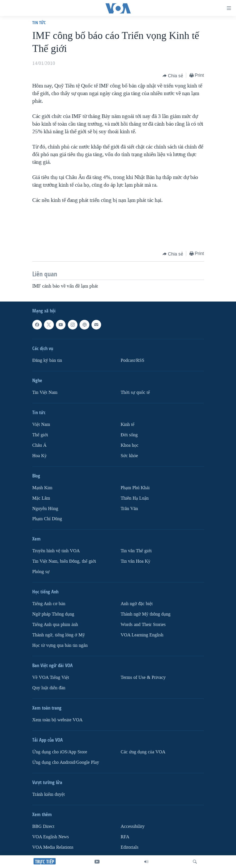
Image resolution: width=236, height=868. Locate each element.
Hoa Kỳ (40, 455)
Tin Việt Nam (45, 392)
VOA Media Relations (53, 847)
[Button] (173, 76)
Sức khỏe (129, 455)
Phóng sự (41, 572)
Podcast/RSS (132, 360)
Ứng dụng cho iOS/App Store (60, 752)
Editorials (130, 847)
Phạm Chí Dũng (47, 519)
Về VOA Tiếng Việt (51, 677)
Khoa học (130, 445)
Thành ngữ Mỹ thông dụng (146, 614)
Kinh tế (128, 424)
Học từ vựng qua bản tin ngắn (60, 645)
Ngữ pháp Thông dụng (53, 614)
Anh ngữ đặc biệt (137, 604)
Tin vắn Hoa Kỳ (136, 561)
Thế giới (40, 435)
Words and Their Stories (143, 625)
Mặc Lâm (41, 498)
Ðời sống (129, 435)
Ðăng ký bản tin (47, 360)
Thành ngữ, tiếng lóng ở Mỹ (59, 635)
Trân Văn (129, 508)
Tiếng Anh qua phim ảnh (55, 625)
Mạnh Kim (42, 488)
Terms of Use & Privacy (143, 677)
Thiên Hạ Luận (135, 498)
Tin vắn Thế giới (136, 551)
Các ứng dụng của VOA (143, 752)
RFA (125, 837)
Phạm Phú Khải (135, 488)
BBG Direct (43, 826)
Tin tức (39, 23)
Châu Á (39, 445)
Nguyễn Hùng (45, 508)
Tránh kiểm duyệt (49, 794)
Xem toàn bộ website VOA (57, 720)
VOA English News (51, 837)
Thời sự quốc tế (135, 392)
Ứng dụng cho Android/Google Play (66, 762)
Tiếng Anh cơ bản (49, 604)
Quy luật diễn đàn (49, 688)
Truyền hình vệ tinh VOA (56, 551)
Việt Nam (41, 424)
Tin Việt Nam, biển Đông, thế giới (64, 561)
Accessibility (133, 826)
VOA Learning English (142, 635)
